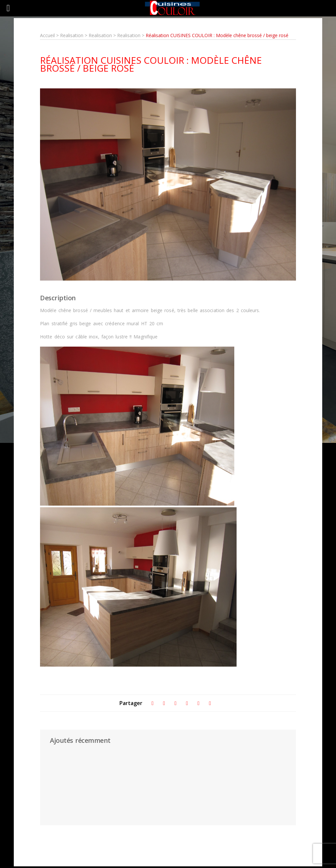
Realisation (72, 35)
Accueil (47, 35)
